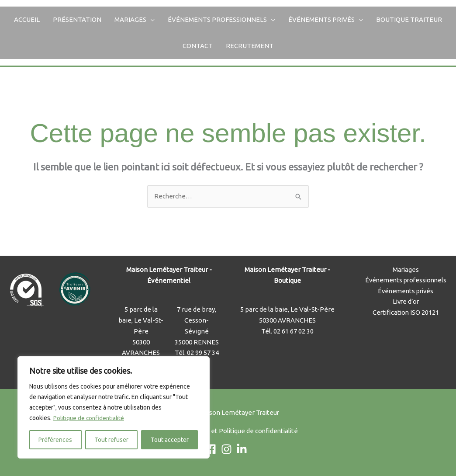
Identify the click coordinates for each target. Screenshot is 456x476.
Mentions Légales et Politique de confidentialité (228, 431)
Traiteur (268, 412)
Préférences (55, 440)
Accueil (27, 19)
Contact (198, 46)
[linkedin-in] (244, 450)
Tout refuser (111, 440)
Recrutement (250, 46)
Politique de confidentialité (90, 418)
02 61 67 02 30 (294, 331)
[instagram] (228, 450)
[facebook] (212, 450)
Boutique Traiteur (409, 19)
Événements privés (321, 19)
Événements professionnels (217, 19)
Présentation (77, 19)
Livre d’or (406, 302)
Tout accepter (170, 440)
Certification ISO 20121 (406, 313)
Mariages (130, 19)
